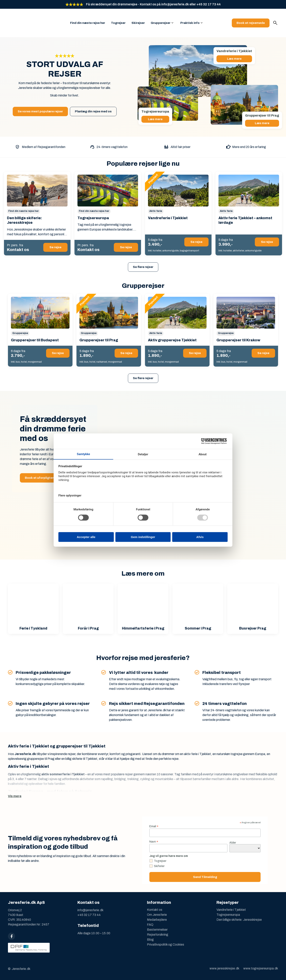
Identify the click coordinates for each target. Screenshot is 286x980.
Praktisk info (190, 23)
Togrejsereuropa (228, 915)
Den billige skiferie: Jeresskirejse (239, 920)
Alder (233, 843)
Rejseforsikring (158, 935)
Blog (150, 940)
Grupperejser (161, 23)
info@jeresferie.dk (90, 910)
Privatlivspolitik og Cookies (166, 944)
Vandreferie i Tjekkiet (231, 910)
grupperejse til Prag (41, 759)
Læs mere (234, 59)
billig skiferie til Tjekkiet (81, 759)
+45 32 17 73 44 (89, 915)
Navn (154, 841)
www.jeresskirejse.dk (224, 968)
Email (154, 826)
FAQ (150, 925)
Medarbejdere (157, 920)
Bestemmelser (157, 930)
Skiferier (159, 866)
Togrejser (118, 23)
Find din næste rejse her (88, 23)
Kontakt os (155, 910)
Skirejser (138, 23)
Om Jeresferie (157, 915)
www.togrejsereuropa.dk (261, 968)
